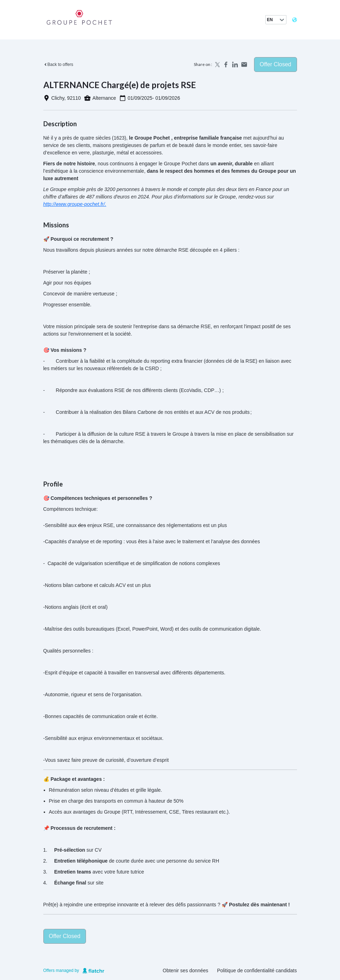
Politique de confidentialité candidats (257, 970)
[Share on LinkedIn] (235, 65)
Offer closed (276, 64)
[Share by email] (244, 65)
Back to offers (58, 65)
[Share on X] (217, 65)
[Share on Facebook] (226, 65)
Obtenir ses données (186, 970)
